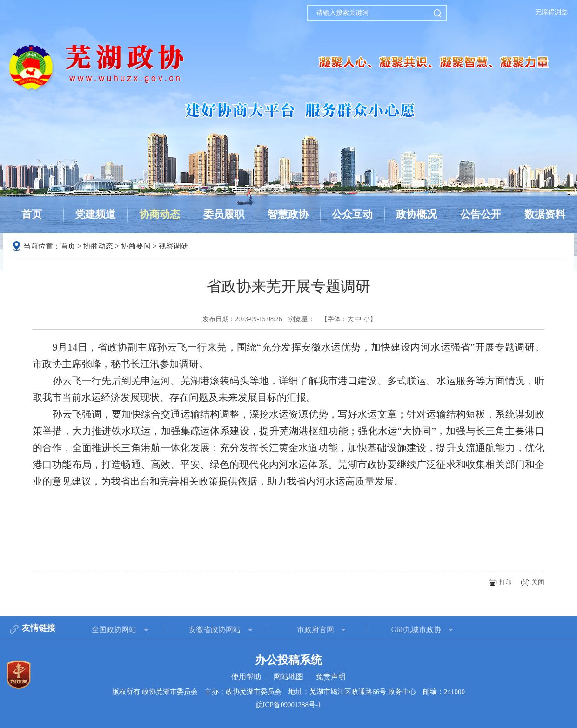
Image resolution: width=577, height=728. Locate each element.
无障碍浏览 (551, 12)
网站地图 (288, 677)
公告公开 (481, 214)
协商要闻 (136, 246)
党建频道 (95, 214)
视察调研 (174, 246)
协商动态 (160, 214)
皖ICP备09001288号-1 (289, 705)
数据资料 (545, 214)
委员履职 (224, 214)
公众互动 (352, 214)
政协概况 (416, 214)
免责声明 (331, 677)
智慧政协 (288, 214)
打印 (505, 582)
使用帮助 (246, 677)
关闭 (538, 582)
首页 (32, 214)
